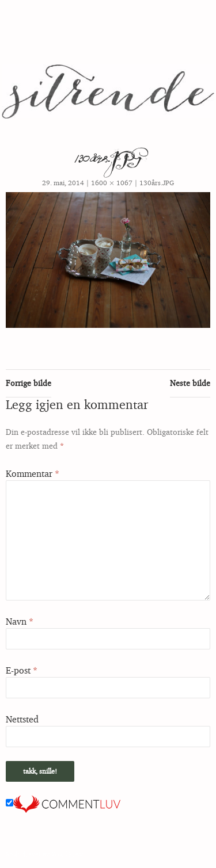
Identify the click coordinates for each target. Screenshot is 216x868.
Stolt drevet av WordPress (45, 854)
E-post (22, 670)
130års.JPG (157, 183)
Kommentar (33, 473)
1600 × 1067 (112, 183)
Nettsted (22, 719)
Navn (20, 621)
